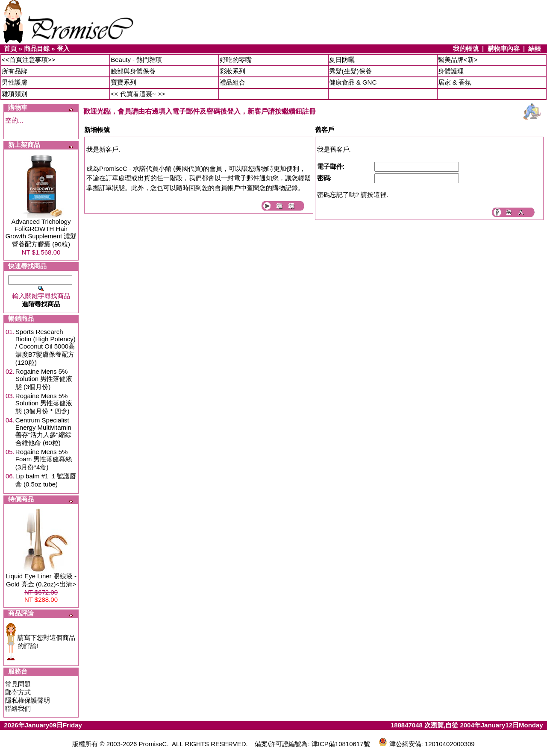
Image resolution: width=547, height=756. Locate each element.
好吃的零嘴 (236, 60)
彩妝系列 (232, 71)
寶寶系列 (124, 82)
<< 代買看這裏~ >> (138, 94)
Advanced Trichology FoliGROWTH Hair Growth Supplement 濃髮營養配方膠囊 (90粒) (41, 233)
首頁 (10, 48)
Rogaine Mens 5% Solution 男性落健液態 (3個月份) (44, 379)
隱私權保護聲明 (28, 700)
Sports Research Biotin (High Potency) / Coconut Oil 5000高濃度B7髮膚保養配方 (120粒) (46, 347)
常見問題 (18, 684)
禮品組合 (232, 82)
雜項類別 (15, 94)
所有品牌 (15, 71)
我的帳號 (466, 48)
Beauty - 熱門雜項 (136, 60)
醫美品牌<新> (458, 60)
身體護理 (451, 71)
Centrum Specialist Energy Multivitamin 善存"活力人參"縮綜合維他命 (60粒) (43, 431)
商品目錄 (37, 48)
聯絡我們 (18, 708)
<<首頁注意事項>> (28, 60)
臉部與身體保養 (133, 71)
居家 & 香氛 (455, 82)
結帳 (535, 48)
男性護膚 (15, 82)
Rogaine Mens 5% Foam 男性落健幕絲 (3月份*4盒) (44, 459)
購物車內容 (504, 48)
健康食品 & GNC (353, 82)
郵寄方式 (18, 692)
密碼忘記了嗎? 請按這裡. (353, 195)
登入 (63, 48)
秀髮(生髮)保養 (350, 71)
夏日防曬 (342, 60)
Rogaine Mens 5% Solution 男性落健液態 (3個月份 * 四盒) (44, 403)
